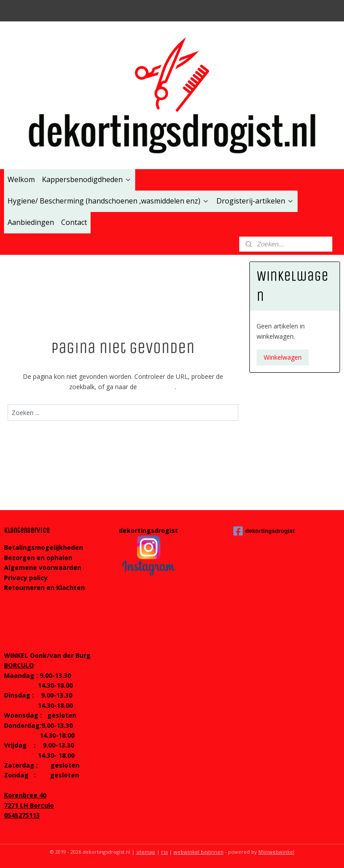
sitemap (146, 852)
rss (164, 852)
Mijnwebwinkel (276, 852)
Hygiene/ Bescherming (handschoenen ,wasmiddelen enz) (108, 201)
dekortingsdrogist (264, 531)
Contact (74, 222)
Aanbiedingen (31, 222)
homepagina (157, 387)
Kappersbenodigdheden (87, 179)
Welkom (21, 179)
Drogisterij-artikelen (255, 201)
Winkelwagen (283, 357)
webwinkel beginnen (199, 852)
